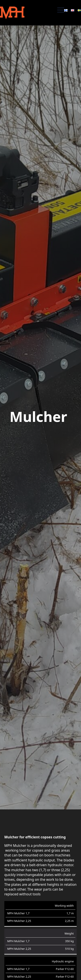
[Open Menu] (61, 10)
